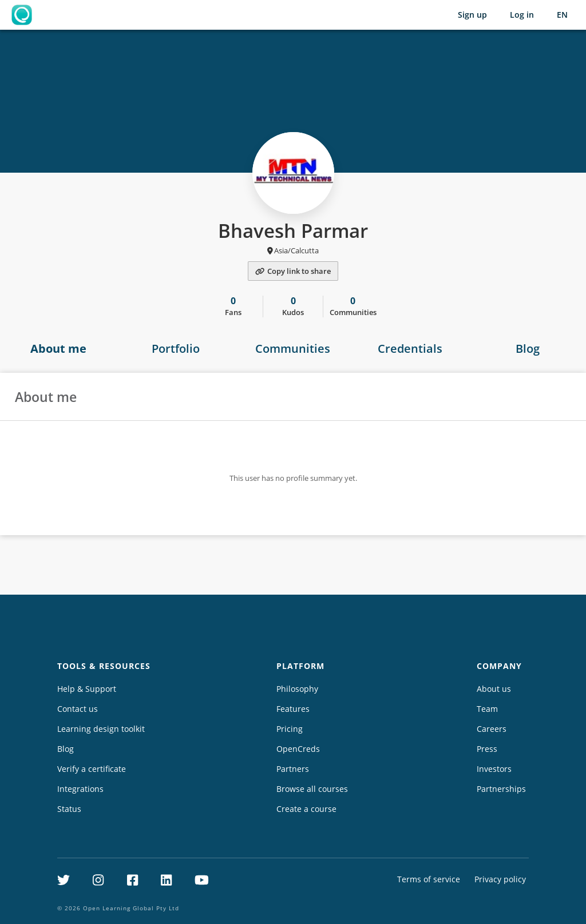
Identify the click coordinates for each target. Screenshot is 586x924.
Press (487, 749)
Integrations (80, 789)
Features (293, 709)
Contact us (78, 709)
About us (494, 689)
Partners (293, 769)
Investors (494, 769)
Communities (293, 349)
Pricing (290, 729)
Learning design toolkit (101, 729)
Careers (492, 729)
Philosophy (297, 689)
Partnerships (501, 789)
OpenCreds (298, 749)
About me (58, 349)
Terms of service (429, 879)
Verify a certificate (92, 769)
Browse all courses (312, 789)
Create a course (306, 809)
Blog (528, 349)
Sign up (472, 15)
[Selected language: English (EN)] (562, 15)
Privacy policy (500, 879)
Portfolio (176, 349)
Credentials (410, 349)
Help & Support (87, 689)
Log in (522, 15)
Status (69, 809)
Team (487, 709)
